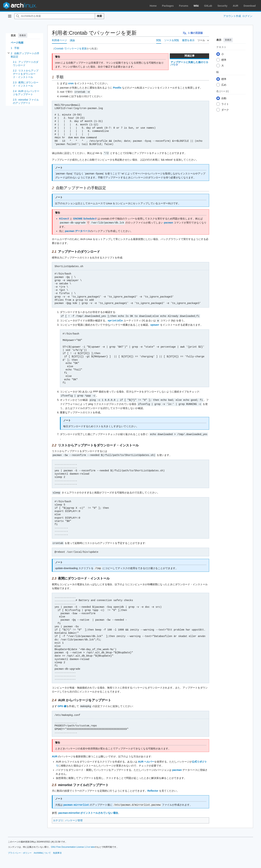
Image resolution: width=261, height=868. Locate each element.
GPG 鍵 (62, 704)
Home (153, 6)
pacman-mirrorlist (76, 802)
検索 (99, 16)
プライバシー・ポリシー (20, 850)
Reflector (153, 788)
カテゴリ (58, 818)
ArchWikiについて (42, 850)
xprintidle (115, 320)
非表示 (23, 35)
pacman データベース (77, 230)
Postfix (117, 88)
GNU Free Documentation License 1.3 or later (73, 844)
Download (250, 6)
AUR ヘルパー (146, 759)
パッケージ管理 (74, 818)
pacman (168, 222)
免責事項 (57, 850)
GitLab (208, 6)
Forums (184, 6)
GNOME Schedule (84, 218)
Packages (168, 6)
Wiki (196, 6)
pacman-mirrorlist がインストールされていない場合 (88, 810)
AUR (236, 6)
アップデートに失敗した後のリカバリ (189, 63)
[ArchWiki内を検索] (55, 16)
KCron (63, 218)
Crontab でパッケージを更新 (71, 49)
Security (222, 6)
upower (155, 324)
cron (71, 83)
